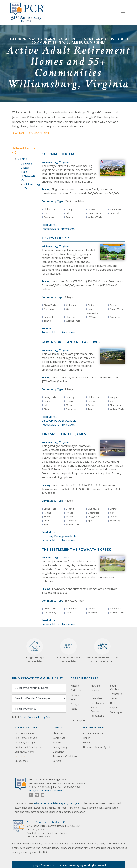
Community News (24, 752)
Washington (117, 712)
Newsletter (21, 756)
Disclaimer (58, 752)
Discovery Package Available (59, 421)
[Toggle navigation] (123, 11)
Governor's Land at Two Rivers (72, 342)
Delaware (76, 695)
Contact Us (59, 738)
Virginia (23, 159)
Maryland (96, 686)
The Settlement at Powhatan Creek (76, 549)
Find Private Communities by (38, 678)
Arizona (75, 686)
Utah (113, 703)
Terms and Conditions (65, 756)
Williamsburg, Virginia (55, 162)
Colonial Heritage (60, 154)
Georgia (75, 704)
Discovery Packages (25, 742)
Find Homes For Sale (26, 738)
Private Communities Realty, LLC (46, 822)
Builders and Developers (28, 747)
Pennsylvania (97, 716)
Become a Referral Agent (97, 747)
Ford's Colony (56, 238)
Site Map (58, 742)
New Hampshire (96, 697)
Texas (114, 698)
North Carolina (95, 709)
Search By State (85, 678)
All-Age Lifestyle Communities (35, 651)
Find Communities (24, 733)
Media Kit (88, 742)
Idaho (74, 709)
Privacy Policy (60, 747)
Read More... (49, 225)
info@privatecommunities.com (45, 790)
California (76, 690)
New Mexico (97, 703)
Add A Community (93, 733)
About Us (58, 733)
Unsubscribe (21, 761)
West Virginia (78, 720)
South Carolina (115, 687)
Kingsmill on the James (64, 434)
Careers (57, 761)
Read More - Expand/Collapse (31, 133)
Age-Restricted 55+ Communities (68, 651)
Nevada (95, 690)
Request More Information (58, 229)
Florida (75, 700)
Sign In (87, 738)
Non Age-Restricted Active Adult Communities (102, 651)
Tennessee (116, 694)
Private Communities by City (35, 717)
